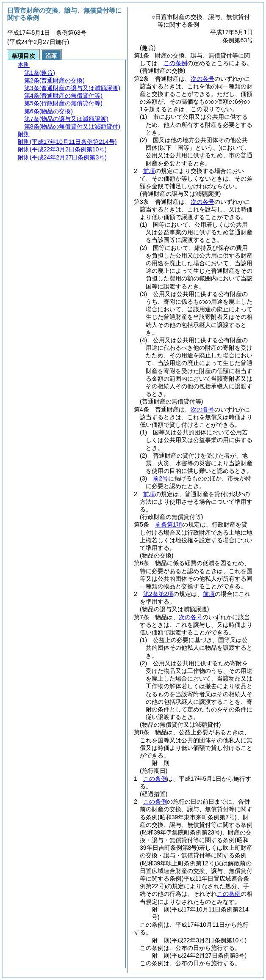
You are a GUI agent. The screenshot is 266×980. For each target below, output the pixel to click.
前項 (149, 171)
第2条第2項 (158, 594)
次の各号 (202, 79)
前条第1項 (169, 524)
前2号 (161, 478)
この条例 (175, 63)
